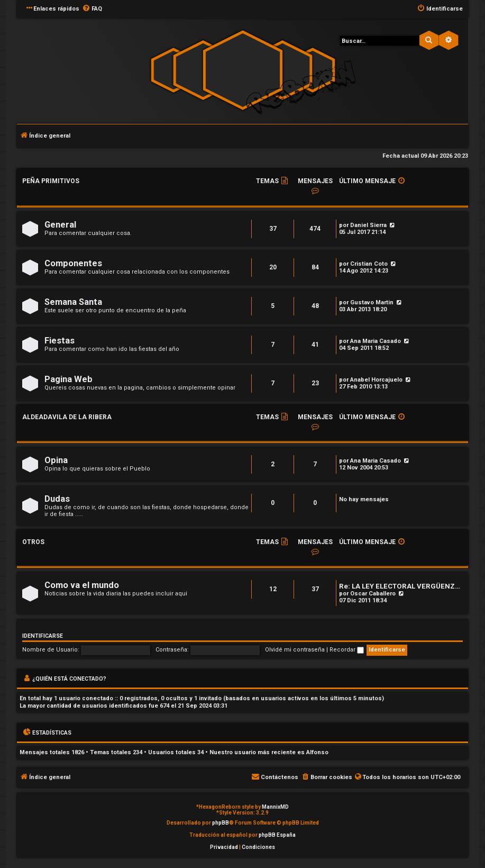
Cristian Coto (369, 264)
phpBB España (277, 835)
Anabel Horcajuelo (376, 380)
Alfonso (317, 752)
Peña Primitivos (51, 181)
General (60, 225)
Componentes (73, 263)
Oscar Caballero (373, 594)
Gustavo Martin (372, 302)
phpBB (221, 823)
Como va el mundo (82, 585)
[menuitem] (92, 9)
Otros (33, 542)
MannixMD (275, 807)
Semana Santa (73, 302)
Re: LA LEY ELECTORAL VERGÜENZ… (400, 586)
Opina (56, 460)
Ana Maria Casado (376, 341)
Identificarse (43, 636)
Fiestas (60, 341)
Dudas (57, 499)
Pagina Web (68, 379)
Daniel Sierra (368, 225)
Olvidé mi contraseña (295, 650)
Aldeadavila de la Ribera (67, 417)
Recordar (347, 650)
